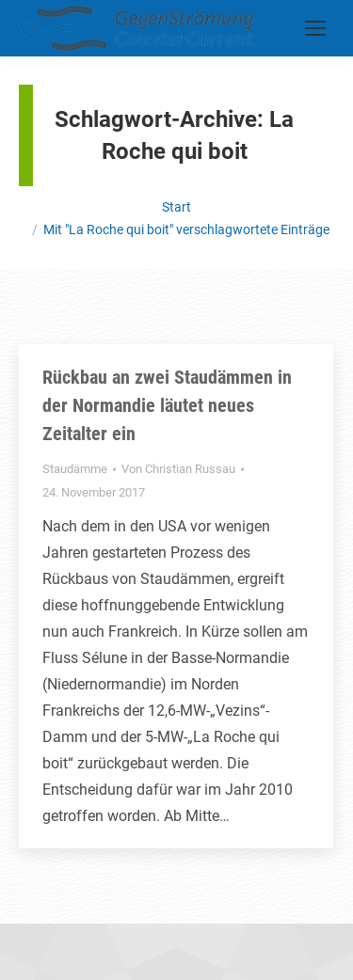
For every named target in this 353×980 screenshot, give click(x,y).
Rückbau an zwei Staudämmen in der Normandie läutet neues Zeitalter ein (167, 405)
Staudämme (75, 469)
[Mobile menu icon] (315, 28)
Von (178, 469)
